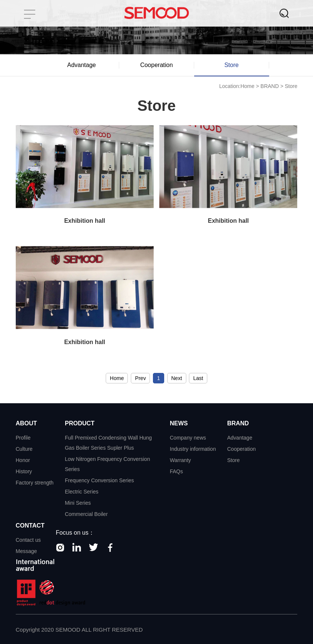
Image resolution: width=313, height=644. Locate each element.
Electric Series (82, 492)
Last (198, 378)
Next (177, 378)
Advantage (82, 65)
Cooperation (156, 65)
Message (26, 551)
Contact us (28, 540)
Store (231, 65)
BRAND (270, 86)
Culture (24, 449)
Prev (140, 378)
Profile (23, 438)
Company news (188, 438)
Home (247, 86)
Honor (23, 460)
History (24, 471)
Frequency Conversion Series (99, 480)
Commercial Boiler (86, 514)
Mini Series (78, 503)
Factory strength (35, 483)
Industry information (193, 449)
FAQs (176, 471)
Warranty (180, 460)
